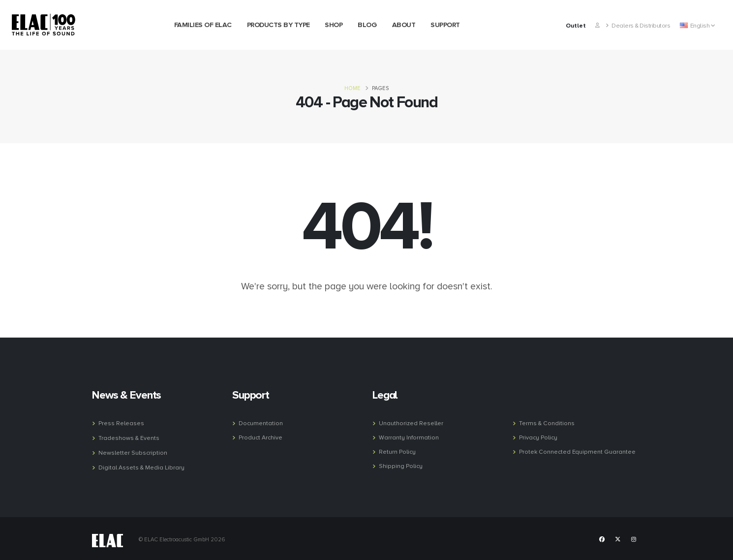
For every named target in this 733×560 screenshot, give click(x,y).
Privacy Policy (539, 437)
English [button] (697, 26)
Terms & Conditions (547, 423)
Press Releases (122, 423)
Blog (367, 25)
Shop (334, 25)
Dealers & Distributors (638, 26)
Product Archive (261, 437)
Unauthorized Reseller (412, 423)
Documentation (261, 423)
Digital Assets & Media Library (142, 466)
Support (445, 25)
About (404, 25)
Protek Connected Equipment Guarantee (578, 451)
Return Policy (398, 451)
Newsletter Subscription (133, 452)
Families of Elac (203, 25)
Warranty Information (409, 437)
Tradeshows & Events (129, 437)
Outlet (576, 26)
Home (352, 88)
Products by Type (278, 25)
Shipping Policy (401, 465)
